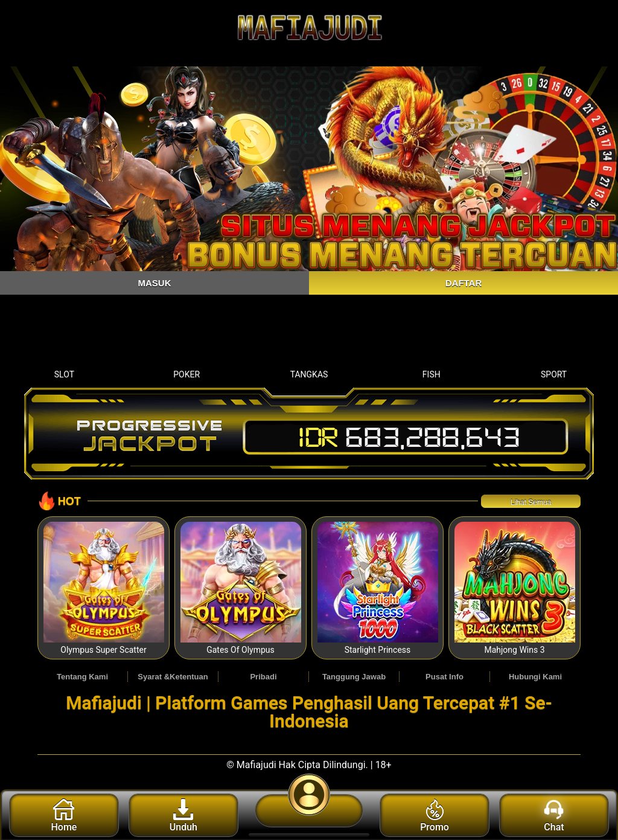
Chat (554, 816)
